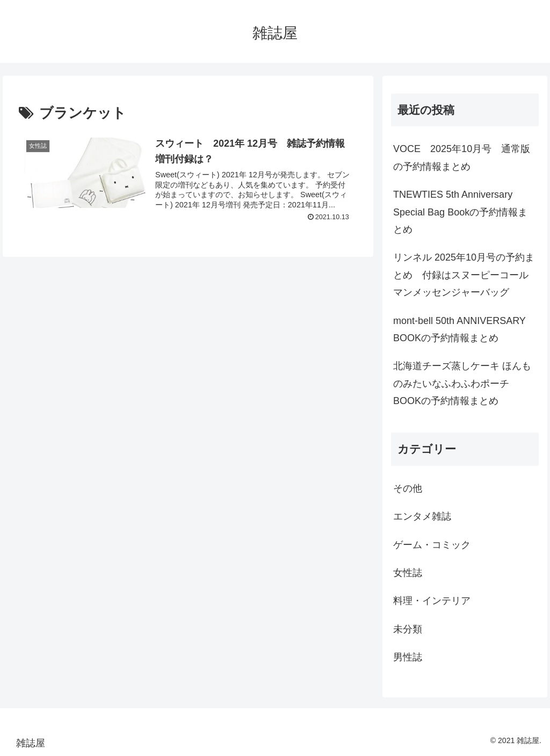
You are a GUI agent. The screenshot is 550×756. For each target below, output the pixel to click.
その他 (408, 488)
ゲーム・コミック (432, 545)
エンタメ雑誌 (422, 516)
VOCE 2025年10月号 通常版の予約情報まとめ (462, 157)
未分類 (408, 629)
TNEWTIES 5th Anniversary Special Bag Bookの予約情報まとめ (460, 212)
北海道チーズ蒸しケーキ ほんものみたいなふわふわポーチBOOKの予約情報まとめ (462, 383)
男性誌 (408, 657)
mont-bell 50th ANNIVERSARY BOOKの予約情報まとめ (459, 329)
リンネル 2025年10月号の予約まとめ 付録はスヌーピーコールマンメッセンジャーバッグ (464, 275)
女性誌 (408, 573)
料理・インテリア (432, 601)
